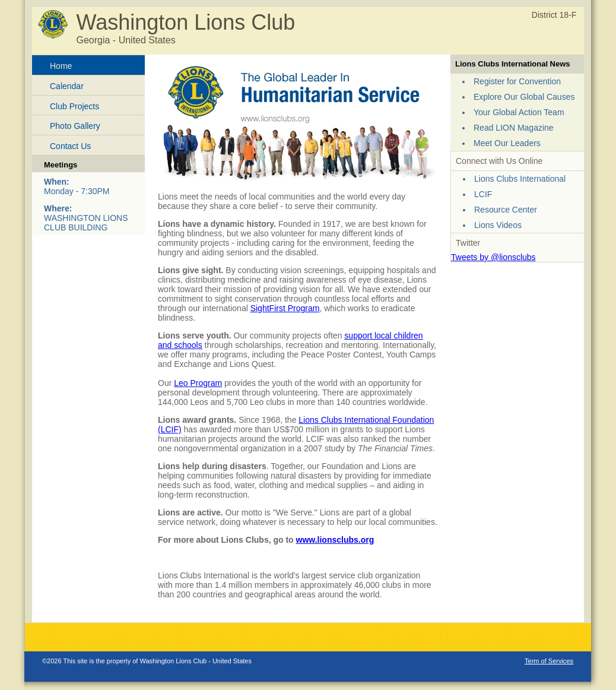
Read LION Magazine (514, 128)
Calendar (67, 86)
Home (61, 66)
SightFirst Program (285, 308)
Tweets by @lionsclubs (493, 257)
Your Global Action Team (519, 112)
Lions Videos (498, 225)
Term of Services (549, 661)
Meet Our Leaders (507, 143)
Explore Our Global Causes (524, 97)
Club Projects (74, 106)
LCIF (483, 194)
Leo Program (198, 383)
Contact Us (70, 146)
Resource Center (506, 210)
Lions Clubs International (520, 179)
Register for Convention (517, 81)
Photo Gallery (75, 126)
